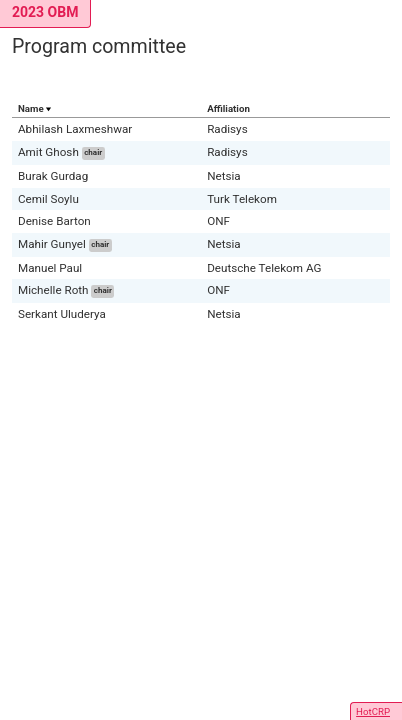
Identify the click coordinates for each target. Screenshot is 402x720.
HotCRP (373, 711)
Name (31, 108)
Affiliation (228, 108)
